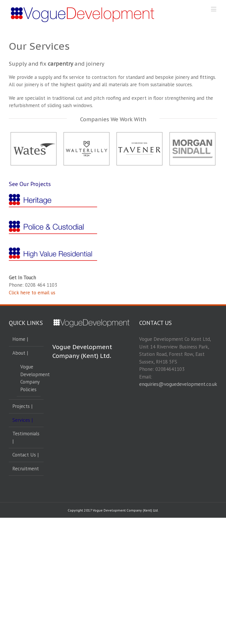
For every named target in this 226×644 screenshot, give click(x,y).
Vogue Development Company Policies (29, 378)
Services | (23, 420)
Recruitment (26, 469)
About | (20, 353)
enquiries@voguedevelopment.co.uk (178, 384)
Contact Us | (26, 455)
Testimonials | (26, 437)
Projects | (23, 406)
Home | (20, 339)
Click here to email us (32, 293)
